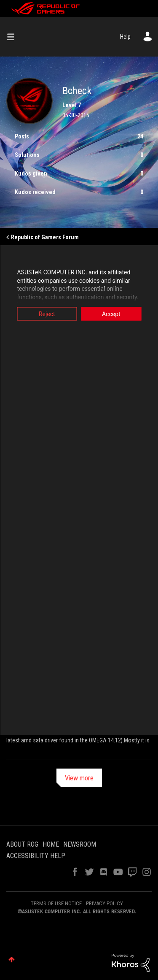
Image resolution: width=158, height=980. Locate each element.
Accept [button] (111, 314)
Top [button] (12, 960)
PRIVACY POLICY (104, 903)
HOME (51, 844)
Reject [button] (47, 314)
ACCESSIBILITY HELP (36, 856)
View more (79, 778)
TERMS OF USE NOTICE (56, 903)
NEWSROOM (80, 844)
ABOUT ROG (22, 844)
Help (125, 37)
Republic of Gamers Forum (45, 237)
